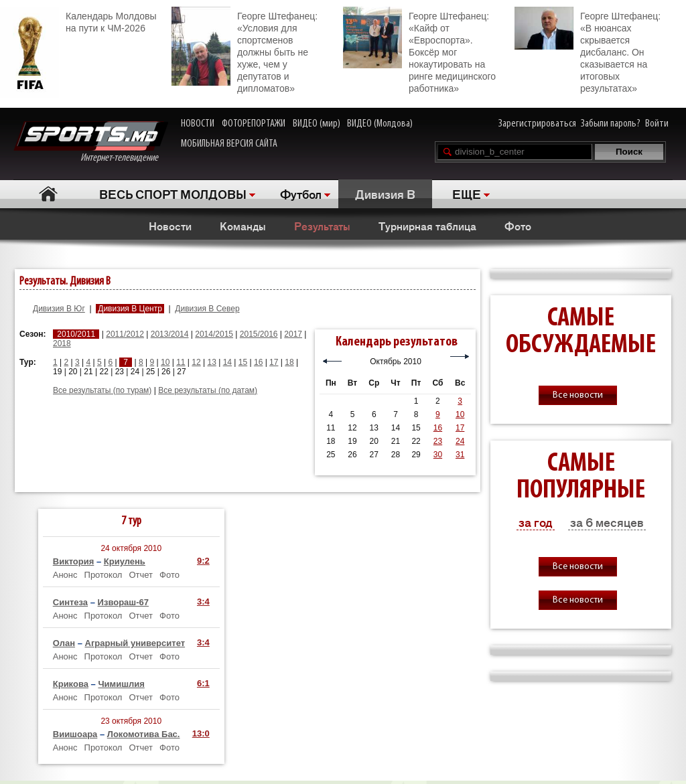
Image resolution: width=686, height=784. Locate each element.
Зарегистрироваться (537, 124)
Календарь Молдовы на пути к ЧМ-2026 (78, 20)
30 (438, 455)
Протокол (104, 575)
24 (460, 441)
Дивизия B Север (207, 309)
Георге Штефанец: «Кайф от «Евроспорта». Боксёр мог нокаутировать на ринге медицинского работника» (419, 50)
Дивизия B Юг (59, 309)
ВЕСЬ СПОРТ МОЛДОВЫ (173, 193)
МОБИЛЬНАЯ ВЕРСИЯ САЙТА (229, 144)
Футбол (301, 193)
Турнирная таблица (427, 226)
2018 (62, 343)
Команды (243, 226)
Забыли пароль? (611, 124)
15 (243, 362)
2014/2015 (214, 334)
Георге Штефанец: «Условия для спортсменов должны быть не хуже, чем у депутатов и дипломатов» (245, 50)
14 (227, 362)
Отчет (141, 575)
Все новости (578, 395)
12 (196, 362)
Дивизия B (385, 193)
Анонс (65, 575)
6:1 (203, 683)
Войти (657, 124)
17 (274, 362)
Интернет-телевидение (91, 142)
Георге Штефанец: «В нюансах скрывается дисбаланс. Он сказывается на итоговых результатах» (588, 50)
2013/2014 (170, 334)
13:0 (201, 733)
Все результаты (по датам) (208, 390)
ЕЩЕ (467, 193)
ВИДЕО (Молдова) (380, 124)
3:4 (203, 602)
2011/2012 (125, 334)
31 (460, 455)
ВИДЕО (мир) (317, 124)
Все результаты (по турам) (102, 390)
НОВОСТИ (198, 124)
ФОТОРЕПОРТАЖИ (254, 124)
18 (289, 362)
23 (438, 441)
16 (258, 362)
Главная (48, 194)
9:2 (203, 561)
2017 (293, 334)
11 (181, 362)
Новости (170, 226)
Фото (518, 226)
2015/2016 (259, 334)
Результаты (322, 226)
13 (211, 362)
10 (165, 362)
